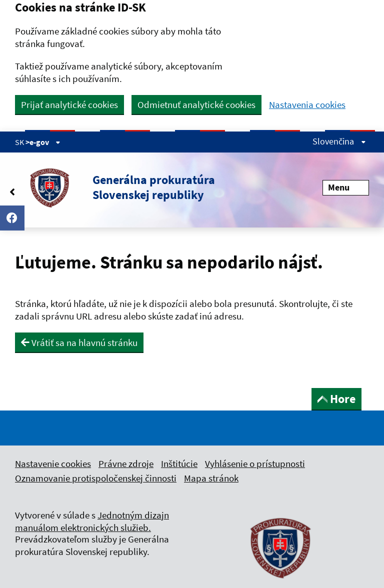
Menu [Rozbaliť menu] (346, 187)
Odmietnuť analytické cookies (196, 104)
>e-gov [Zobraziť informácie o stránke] (43, 142)
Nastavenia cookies (307, 105)
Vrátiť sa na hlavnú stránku (79, 342)
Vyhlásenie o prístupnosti (255, 463)
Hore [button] (336, 399)
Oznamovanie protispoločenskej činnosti (96, 478)
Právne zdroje (126, 463)
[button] (115, 187)
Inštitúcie (179, 463)
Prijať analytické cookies (69, 104)
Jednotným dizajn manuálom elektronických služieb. (92, 521)
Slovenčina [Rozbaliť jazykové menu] (339, 141)
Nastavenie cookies (53, 463)
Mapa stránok (211, 478)
